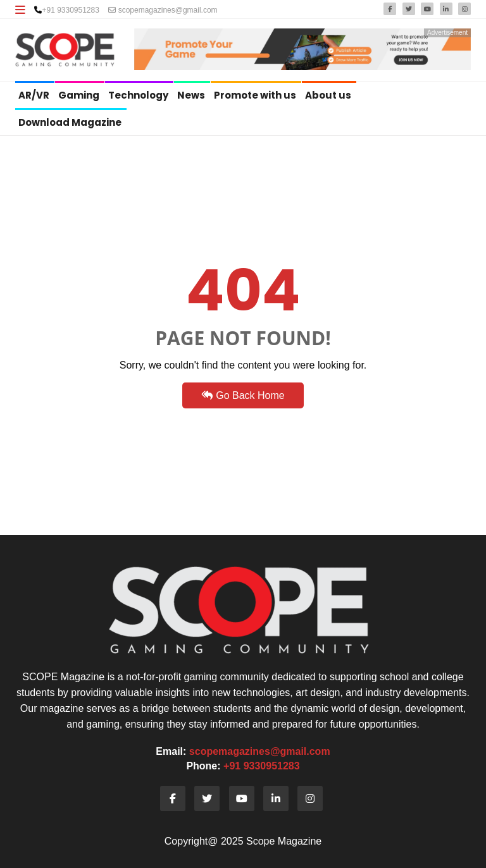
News (192, 95)
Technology (139, 95)
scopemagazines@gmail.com (163, 10)
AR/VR (35, 95)
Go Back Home (243, 395)
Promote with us (256, 95)
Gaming (80, 95)
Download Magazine (71, 122)
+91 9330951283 (70, 10)
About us (329, 95)
